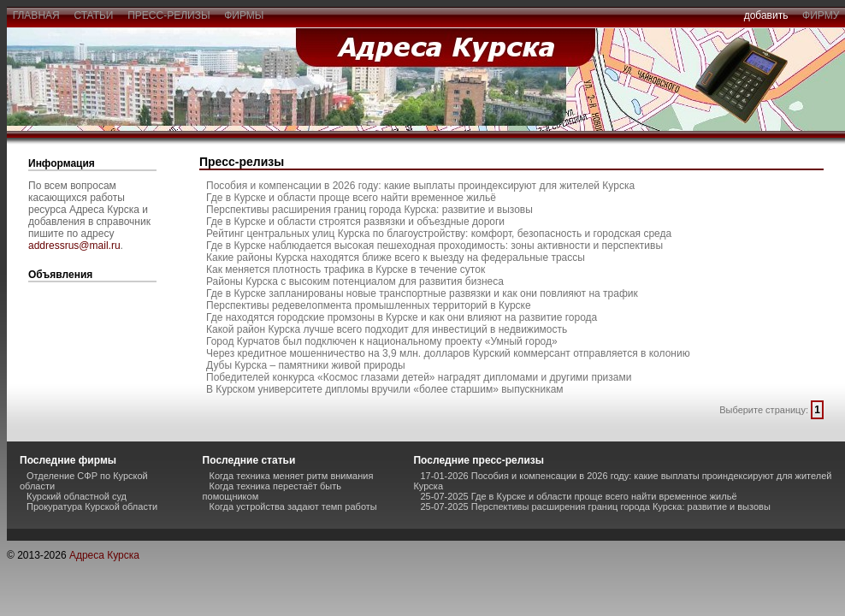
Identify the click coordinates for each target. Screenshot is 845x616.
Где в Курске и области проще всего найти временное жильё (351, 198)
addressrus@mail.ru (74, 246)
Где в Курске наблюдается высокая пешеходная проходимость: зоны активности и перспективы (434, 246)
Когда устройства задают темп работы (293, 506)
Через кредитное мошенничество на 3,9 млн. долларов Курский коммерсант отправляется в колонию (448, 353)
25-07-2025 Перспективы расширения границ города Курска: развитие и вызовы (595, 506)
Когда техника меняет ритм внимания (292, 476)
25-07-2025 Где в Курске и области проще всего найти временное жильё (578, 496)
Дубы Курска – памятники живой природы (306, 365)
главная (36, 15)
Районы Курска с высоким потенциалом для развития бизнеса (355, 281)
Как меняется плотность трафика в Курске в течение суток (346, 269)
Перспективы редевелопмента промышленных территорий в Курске (369, 305)
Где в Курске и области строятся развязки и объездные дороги (355, 222)
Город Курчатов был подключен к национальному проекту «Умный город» (382, 341)
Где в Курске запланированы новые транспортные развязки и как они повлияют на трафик (422, 293)
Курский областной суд (77, 496)
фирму (821, 15)
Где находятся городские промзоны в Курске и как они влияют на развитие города (402, 317)
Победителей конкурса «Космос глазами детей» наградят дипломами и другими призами (419, 377)
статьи (94, 15)
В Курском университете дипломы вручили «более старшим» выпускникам (385, 389)
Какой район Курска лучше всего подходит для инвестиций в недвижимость (387, 329)
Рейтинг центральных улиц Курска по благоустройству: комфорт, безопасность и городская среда (439, 234)
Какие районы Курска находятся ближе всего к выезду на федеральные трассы (396, 258)
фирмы (245, 15)
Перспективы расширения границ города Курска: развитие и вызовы (369, 210)
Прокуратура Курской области (92, 506)
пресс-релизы (169, 15)
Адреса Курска (104, 555)
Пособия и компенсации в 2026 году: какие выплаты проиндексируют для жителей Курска (420, 186)
